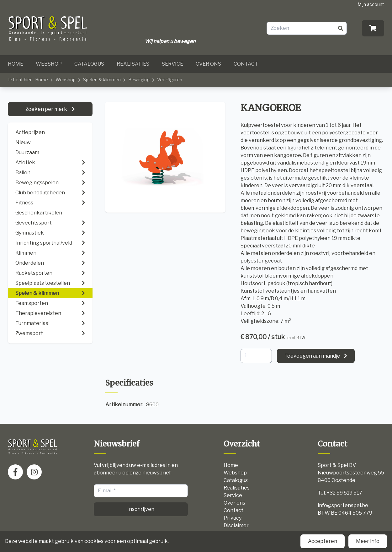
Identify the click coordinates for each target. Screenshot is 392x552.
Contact (246, 64)
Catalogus (89, 64)
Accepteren (323, 541)
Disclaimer (236, 525)
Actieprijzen (30, 132)
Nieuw (23, 142)
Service (172, 64)
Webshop (49, 64)
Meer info (368, 541)
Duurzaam (27, 152)
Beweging (139, 80)
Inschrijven (141, 509)
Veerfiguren (170, 80)
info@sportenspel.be (343, 505)
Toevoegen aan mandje (312, 356)
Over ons (208, 64)
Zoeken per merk (47, 109)
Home (16, 64)
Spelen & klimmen (102, 80)
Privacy (233, 518)
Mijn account (371, 4)
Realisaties (133, 64)
